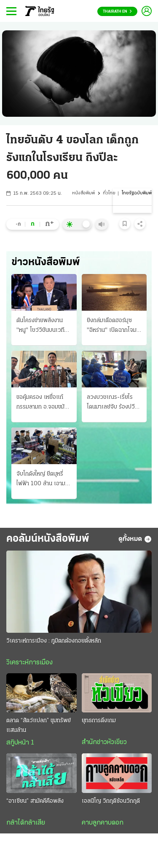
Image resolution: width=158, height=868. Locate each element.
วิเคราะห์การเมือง (29, 663)
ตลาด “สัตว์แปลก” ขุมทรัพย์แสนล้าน (39, 726)
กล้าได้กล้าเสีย (26, 823)
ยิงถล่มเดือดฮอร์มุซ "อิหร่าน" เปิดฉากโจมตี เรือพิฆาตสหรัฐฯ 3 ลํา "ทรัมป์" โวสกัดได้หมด (113, 326)
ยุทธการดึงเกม (99, 721)
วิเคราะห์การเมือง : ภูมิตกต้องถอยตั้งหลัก (54, 641)
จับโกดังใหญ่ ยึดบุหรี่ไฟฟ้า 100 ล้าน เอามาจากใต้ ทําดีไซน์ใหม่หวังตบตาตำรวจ (42, 480)
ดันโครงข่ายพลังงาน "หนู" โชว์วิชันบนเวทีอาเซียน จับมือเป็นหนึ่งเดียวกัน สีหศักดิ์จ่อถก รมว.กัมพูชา (42, 326)
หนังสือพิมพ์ (83, 193)
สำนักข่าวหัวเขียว (104, 742)
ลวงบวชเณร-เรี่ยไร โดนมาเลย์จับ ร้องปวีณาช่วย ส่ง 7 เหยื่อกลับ (114, 403)
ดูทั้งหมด (135, 539)
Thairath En (117, 12)
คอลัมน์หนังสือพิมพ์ (48, 539)
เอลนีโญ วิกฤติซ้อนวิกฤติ (111, 801)
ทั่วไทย (109, 193)
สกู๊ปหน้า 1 (20, 743)
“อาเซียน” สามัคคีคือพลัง (35, 801)
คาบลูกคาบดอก (103, 823)
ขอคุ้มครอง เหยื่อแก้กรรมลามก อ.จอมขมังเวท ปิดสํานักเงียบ (42, 403)
